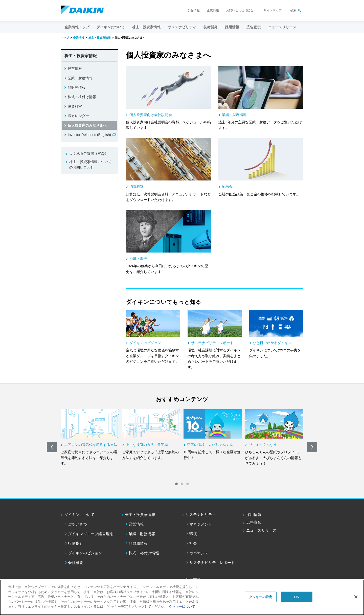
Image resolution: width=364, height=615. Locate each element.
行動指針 (76, 543)
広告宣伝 (254, 522)
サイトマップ (273, 10)
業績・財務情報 (80, 78)
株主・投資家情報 (140, 515)
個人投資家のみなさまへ (87, 125)
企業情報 (213, 10)
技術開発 (211, 27)
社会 (193, 543)
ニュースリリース (282, 27)
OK (297, 597)
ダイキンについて (79, 515)
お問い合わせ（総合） (241, 10)
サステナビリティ (201, 515)
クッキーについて (182, 607)
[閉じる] (356, 597)
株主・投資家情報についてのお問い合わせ (90, 165)
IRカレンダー (78, 116)
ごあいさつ (77, 524)
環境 (193, 534)
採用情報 (232, 27)
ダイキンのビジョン (85, 553)
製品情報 (194, 10)
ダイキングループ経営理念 (91, 534)
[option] (90, 438)
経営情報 (75, 69)
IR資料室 (75, 106)
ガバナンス (199, 553)
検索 (293, 10)
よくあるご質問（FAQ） (89, 153)
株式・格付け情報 (82, 97)
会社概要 (76, 563)
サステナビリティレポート (212, 563)
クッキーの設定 (261, 597)
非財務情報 (77, 87)
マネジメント (201, 524)
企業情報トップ (77, 27)
